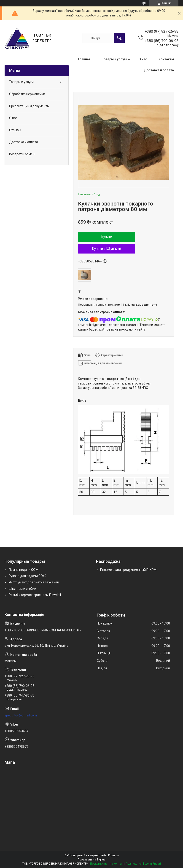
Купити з (107, 249)
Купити (107, 237)
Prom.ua (113, 855)
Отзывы (15, 130)
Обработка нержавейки (27, 94)
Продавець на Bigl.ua (92, 860)
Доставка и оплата (159, 70)
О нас (143, 59)
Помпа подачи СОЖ (24, 570)
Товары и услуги (115, 59)
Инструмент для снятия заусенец (34, 582)
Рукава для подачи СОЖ (27, 576)
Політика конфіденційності (143, 864)
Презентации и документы (29, 106)
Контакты (166, 59)
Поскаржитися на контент (107, 864)
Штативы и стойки (22, 589)
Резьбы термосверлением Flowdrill (35, 595)
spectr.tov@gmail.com (21, 715)
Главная (84, 59)
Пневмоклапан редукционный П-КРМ (128, 570)
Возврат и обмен (22, 154)
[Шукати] (119, 38)
